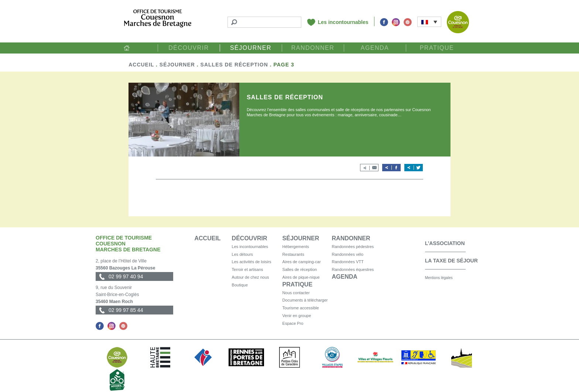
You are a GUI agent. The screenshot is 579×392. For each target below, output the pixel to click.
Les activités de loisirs (252, 262)
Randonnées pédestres (353, 247)
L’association (445, 243)
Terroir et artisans (248, 269)
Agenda (375, 48)
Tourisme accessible (301, 308)
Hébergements (296, 247)
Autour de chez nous (251, 277)
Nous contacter (296, 293)
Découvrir (189, 48)
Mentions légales (439, 278)
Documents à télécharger (305, 300)
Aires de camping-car (302, 262)
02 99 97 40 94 (126, 276)
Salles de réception (234, 65)
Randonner (313, 48)
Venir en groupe (297, 316)
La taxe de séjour (451, 261)
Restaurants (293, 254)
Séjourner (251, 48)
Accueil (127, 48)
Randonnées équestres (353, 269)
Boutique (240, 285)
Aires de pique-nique (301, 277)
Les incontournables (343, 22)
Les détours (242, 254)
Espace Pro (293, 323)
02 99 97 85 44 (126, 310)
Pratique (437, 48)
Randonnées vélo (348, 254)
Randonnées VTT (348, 262)
